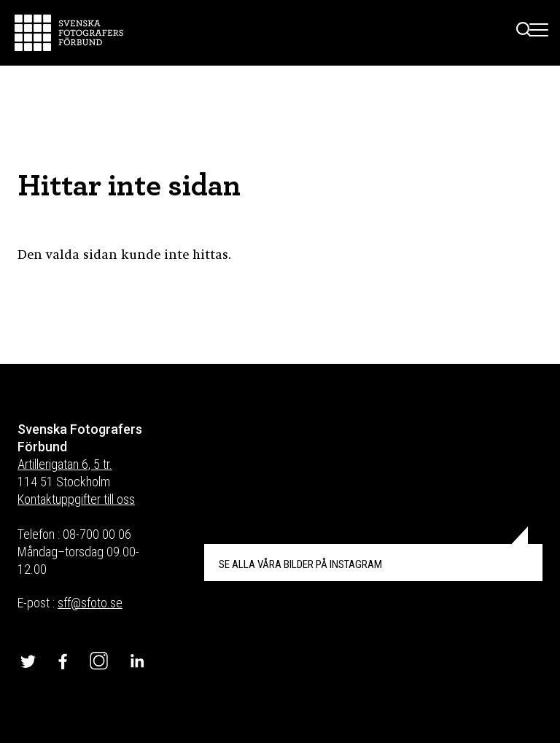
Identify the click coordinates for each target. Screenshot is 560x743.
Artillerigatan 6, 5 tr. (65, 464)
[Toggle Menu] (539, 33)
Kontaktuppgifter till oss (76, 499)
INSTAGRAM (300, 564)
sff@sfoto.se (90, 603)
